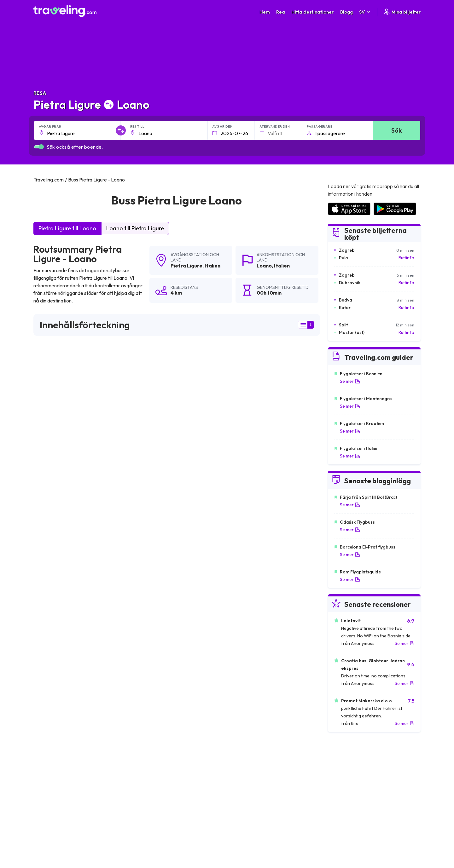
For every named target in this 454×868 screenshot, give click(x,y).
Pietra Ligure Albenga (248, 652)
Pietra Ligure (186, 266)
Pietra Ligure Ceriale (247, 630)
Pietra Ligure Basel (245, 587)
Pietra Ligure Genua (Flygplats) (163, 652)
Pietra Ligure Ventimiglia (61, 673)
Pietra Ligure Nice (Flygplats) (66, 598)
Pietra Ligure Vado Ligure (62, 641)
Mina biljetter (402, 12)
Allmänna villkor (246, 763)
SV (365, 12)
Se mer (350, 381)
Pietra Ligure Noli (243, 619)
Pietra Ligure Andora (58, 587)
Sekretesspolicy (246, 769)
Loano (264, 266)
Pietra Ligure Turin (149, 577)
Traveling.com (95, 838)
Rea (281, 12)
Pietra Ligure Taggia (151, 630)
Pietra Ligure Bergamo (249, 641)
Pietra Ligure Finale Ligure (63, 609)
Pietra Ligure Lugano (247, 598)
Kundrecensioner (344, 769)
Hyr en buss (338, 783)
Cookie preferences (250, 776)
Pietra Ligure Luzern (151, 587)
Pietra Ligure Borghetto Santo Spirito (265, 609)
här (70, 438)
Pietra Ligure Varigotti (153, 619)
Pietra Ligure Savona (153, 641)
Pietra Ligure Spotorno (250, 662)
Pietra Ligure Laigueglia (155, 609)
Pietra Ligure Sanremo (59, 630)
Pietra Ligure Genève (248, 577)
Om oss (141, 769)
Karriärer (336, 763)
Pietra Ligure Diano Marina (159, 662)
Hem (265, 12)
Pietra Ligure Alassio (57, 662)
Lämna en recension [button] (284, 493)
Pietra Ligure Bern (55, 577)
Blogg (346, 12)
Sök (396, 130)
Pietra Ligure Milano (56, 652)
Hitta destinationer (313, 12)
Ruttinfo (406, 258)
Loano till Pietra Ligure (135, 228)
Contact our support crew (74, 789)
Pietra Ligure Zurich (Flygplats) (163, 598)
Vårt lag (141, 776)
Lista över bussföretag (350, 776)
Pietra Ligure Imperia (58, 619)
